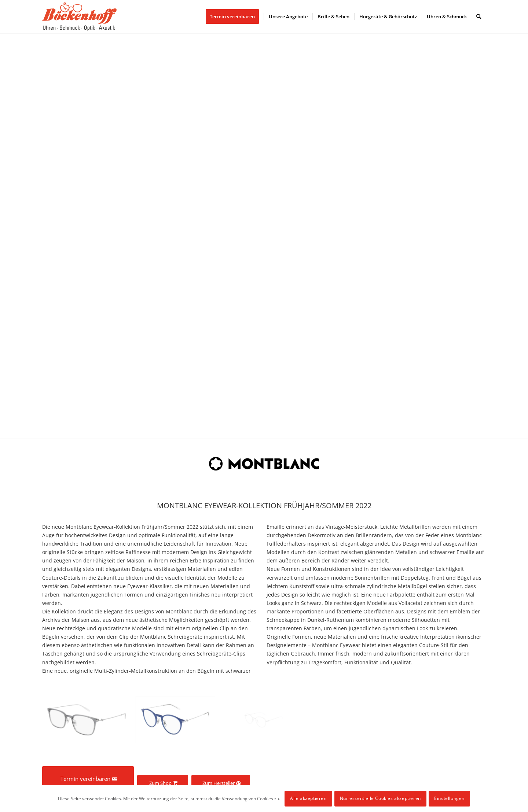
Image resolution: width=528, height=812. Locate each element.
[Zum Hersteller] (221, 783)
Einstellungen (449, 798)
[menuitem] (235, 16)
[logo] (79, 16)
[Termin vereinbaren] (88, 779)
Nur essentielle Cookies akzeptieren (380, 798)
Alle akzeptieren (308, 798)
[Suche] (479, 16)
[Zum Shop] (163, 783)
